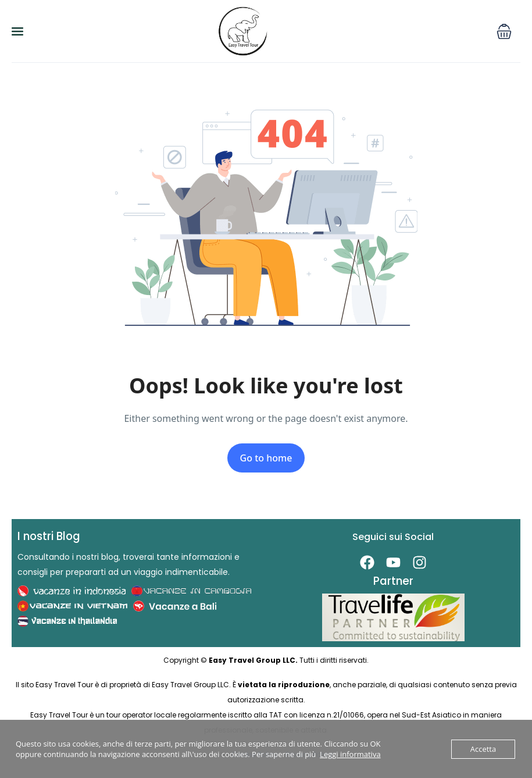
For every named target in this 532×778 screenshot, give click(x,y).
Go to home (266, 458)
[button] (504, 31)
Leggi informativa (350, 754)
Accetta (483, 749)
